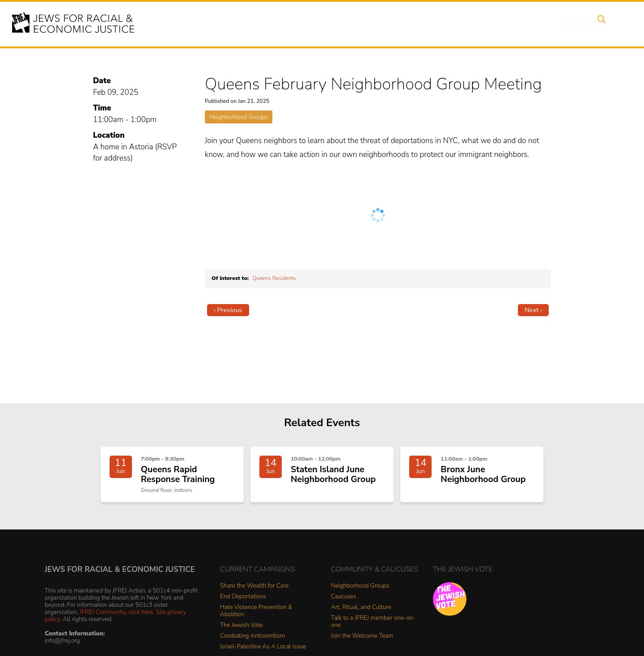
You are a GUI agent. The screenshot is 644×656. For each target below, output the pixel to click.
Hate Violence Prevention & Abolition (256, 616)
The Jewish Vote (241, 630)
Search (600, 24)
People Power (395, 24)
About (278, 24)
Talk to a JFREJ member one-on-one (373, 626)
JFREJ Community (103, 616)
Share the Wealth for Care (254, 590)
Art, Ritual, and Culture (361, 612)
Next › (533, 310)
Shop (566, 24)
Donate (531, 24)
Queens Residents (274, 278)
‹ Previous (228, 310)
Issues (348, 24)
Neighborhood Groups (239, 117)
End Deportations (243, 601)
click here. (141, 616)
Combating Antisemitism (252, 641)
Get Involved (485, 24)
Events (313, 24)
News (441, 24)
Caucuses (343, 601)
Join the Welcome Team (362, 641)
